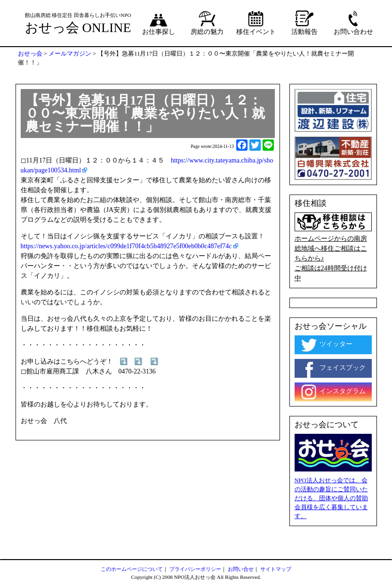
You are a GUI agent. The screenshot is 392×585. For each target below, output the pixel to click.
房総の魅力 (207, 23)
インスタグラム (333, 392)
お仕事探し (159, 23)
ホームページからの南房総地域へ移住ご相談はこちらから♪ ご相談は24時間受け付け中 (333, 247)
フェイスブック (333, 368)
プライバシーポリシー (195, 569)
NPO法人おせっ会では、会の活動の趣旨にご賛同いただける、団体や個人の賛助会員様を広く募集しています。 (331, 498)
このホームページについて (132, 569)
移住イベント (256, 23)
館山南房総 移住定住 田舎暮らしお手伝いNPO (78, 15)
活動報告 (304, 23)
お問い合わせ (353, 23)
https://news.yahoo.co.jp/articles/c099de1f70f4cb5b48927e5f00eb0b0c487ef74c (126, 246)
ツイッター (326, 345)
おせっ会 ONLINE (78, 28)
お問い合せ (241, 569)
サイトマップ (276, 569)
